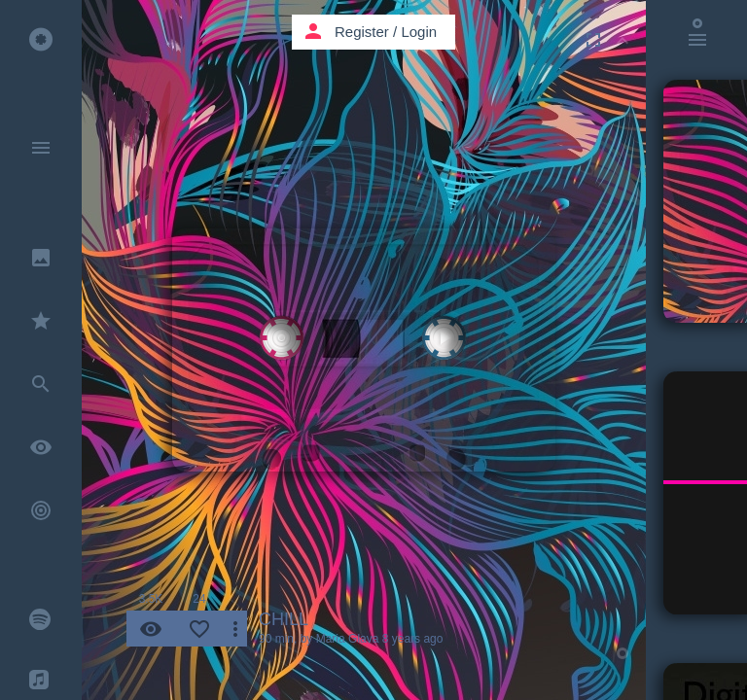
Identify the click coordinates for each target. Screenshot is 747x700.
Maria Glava (348, 639)
